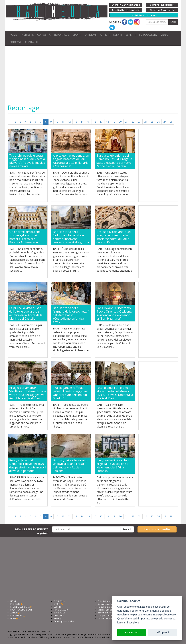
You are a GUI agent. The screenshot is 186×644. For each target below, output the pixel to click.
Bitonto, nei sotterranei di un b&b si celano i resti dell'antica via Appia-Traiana (70, 466)
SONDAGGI (59, 613)
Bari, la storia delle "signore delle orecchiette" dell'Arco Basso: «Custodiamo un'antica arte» (71, 315)
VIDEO (165, 35)
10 (57, 122)
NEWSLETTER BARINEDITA (32, 531)
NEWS (13, 618)
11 (63, 122)
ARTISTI (105, 35)
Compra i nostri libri (107, 615)
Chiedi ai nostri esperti (109, 601)
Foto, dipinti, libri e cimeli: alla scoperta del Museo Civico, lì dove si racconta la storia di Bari (115, 393)
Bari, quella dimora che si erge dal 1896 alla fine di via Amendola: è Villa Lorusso (113, 466)
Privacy (57, 618)
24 (146, 122)
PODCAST (15, 42)
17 (101, 122)
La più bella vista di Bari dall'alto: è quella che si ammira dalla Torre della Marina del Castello (26, 313)
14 (82, 122)
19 (114, 122)
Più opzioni (163, 632)
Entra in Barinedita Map (109, 618)
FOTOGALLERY (148, 35)
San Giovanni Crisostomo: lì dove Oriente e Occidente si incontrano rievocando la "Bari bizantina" (115, 313)
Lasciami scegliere (128, 623)
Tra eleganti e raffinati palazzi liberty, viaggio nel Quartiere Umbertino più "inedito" (70, 393)
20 (120, 122)
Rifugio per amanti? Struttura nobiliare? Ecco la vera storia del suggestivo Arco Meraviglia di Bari (28, 393)
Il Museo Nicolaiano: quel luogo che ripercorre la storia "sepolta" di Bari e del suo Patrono (114, 237)
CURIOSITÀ (44, 35)
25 (152, 122)
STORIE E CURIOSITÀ (20, 607)
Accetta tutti (132, 632)
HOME (13, 35)
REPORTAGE (62, 35)
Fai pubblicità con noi (108, 607)
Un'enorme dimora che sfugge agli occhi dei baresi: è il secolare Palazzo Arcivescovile (25, 237)
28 (171, 122)
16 (95, 122)
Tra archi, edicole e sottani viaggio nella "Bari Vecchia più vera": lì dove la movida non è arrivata (27, 161)
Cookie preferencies (64, 621)
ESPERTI (131, 35)
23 (139, 122)
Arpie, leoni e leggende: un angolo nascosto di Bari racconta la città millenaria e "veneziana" (71, 161)
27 (165, 122)
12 (69, 122)
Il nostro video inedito (157, 529)
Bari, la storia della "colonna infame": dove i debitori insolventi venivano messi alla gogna (71, 237)
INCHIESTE (27, 35)
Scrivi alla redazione (107, 604)
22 (133, 122)
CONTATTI (32, 42)
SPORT (77, 35)
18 (108, 122)
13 (76, 122)
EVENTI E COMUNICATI (21, 610)
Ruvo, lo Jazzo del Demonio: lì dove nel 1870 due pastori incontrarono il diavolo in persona (28, 466)
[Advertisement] (93, 570)
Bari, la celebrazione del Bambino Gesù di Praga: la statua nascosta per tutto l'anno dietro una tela (114, 161)
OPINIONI (91, 35)
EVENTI (118, 35)
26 (158, 122)
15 (88, 122)
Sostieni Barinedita (107, 610)
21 (127, 122)
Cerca (173, 22)
